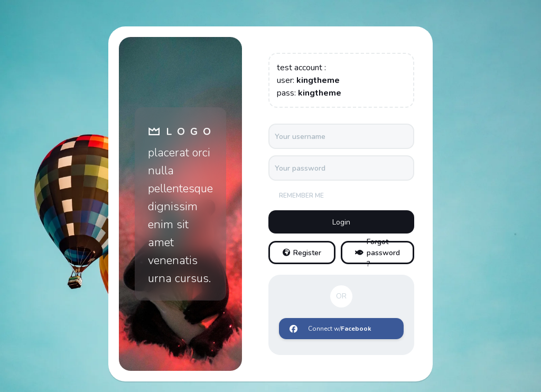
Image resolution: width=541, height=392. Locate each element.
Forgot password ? (377, 253)
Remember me (301, 195)
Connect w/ (330, 329)
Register (302, 253)
